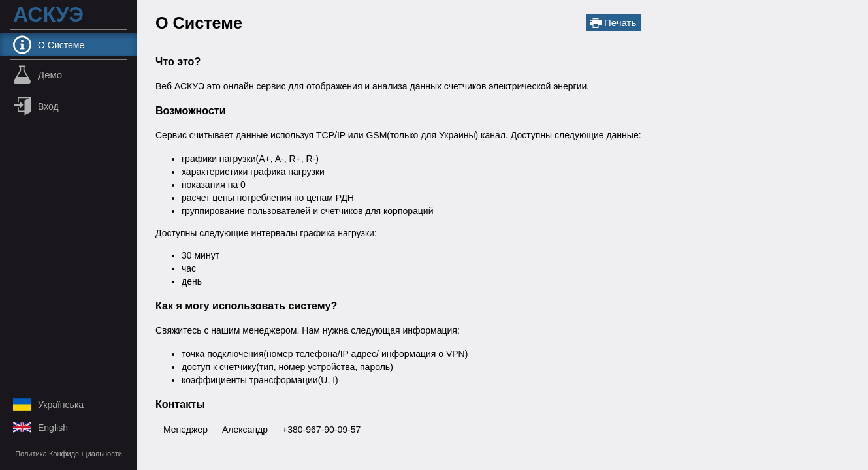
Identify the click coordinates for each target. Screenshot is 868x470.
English (40, 427)
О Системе (49, 45)
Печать (613, 23)
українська (48, 404)
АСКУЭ (48, 15)
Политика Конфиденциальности (69, 454)
